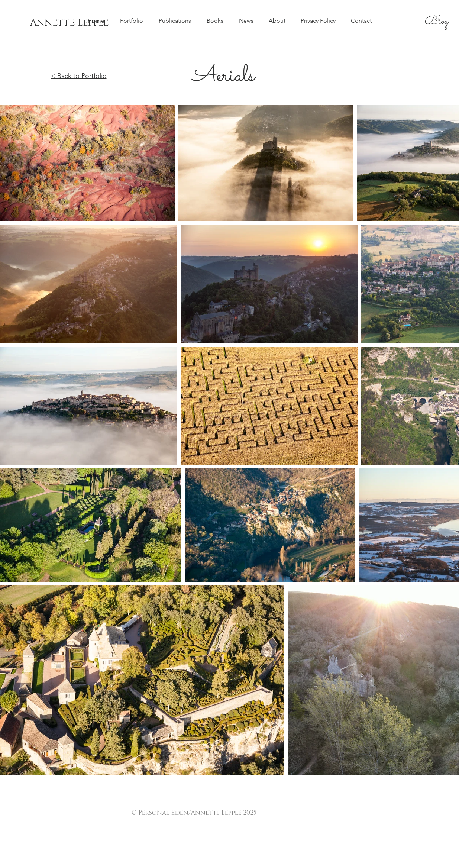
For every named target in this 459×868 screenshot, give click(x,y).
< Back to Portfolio (79, 76)
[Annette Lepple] (69, 23)
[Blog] (437, 22)
